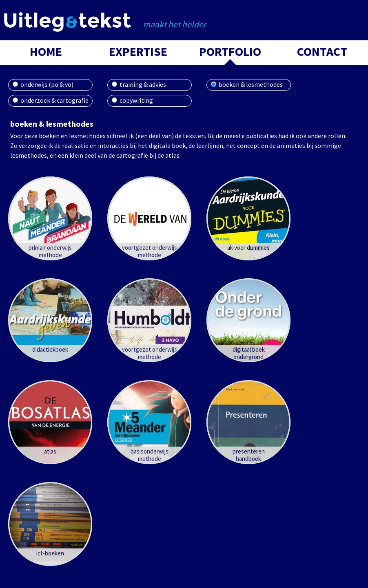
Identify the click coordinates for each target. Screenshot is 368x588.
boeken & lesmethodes (251, 84)
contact (322, 51)
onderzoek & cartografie (54, 100)
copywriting (136, 100)
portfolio (230, 51)
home (46, 51)
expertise (138, 51)
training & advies (143, 84)
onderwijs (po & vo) (47, 84)
